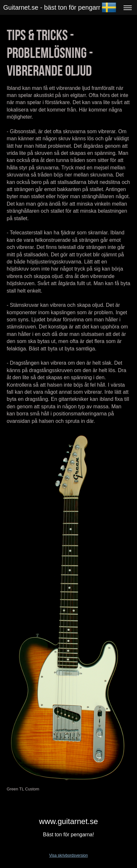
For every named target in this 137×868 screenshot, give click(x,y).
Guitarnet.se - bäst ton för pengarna (54, 7)
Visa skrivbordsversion (69, 855)
